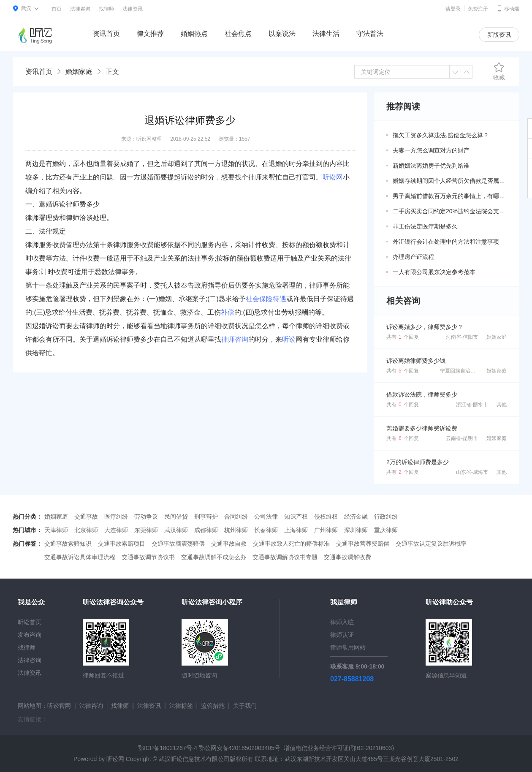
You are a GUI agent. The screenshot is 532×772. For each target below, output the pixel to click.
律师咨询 (235, 339)
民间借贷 (176, 516)
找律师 (106, 9)
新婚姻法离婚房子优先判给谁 (431, 166)
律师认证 (342, 635)
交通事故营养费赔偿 (363, 544)
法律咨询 (80, 9)
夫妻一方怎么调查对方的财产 (431, 150)
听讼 (289, 339)
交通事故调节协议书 (148, 557)
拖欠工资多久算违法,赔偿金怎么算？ (441, 135)
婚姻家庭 (79, 72)
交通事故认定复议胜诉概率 (431, 544)
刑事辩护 (206, 516)
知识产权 (296, 516)
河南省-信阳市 (462, 337)
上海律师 (296, 530)
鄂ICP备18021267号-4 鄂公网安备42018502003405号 (209, 748)
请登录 (453, 9)
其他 (502, 405)
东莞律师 (146, 530)
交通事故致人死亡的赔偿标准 (291, 544)
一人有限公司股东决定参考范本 (434, 272)
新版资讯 (499, 35)
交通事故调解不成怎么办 (214, 557)
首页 (57, 9)
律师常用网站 (348, 647)
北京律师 (86, 530)
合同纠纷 (236, 516)
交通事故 (86, 516)
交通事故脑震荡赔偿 (178, 544)
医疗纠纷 (116, 516)
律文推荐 (150, 34)
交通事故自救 (229, 544)
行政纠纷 (386, 516)
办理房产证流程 (413, 257)
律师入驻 (342, 622)
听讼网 (333, 177)
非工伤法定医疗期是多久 (425, 226)
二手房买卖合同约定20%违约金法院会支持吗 (450, 211)
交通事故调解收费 (347, 557)
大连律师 (116, 530)
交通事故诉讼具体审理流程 (80, 557)
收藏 (499, 71)
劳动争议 (146, 516)
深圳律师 (356, 530)
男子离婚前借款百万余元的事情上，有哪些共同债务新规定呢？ (450, 196)
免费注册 (478, 9)
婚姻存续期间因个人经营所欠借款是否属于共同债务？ (450, 181)
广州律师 (326, 530)
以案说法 (282, 34)
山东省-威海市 (472, 472)
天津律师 (56, 530)
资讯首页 (106, 34)
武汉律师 (176, 530)
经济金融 (356, 516)
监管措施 (213, 706)
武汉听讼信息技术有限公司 (194, 759)
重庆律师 (386, 530)
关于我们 (245, 706)
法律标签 (181, 706)
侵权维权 (326, 516)
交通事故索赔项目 (122, 544)
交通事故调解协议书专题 (285, 557)
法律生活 (326, 34)
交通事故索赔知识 (68, 544)
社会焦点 (238, 34)
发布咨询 (30, 635)
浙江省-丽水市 (472, 405)
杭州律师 (236, 530)
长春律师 (266, 530)
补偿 (228, 312)
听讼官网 (59, 706)
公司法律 (266, 516)
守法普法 (370, 34)
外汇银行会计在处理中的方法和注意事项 (446, 242)
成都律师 (206, 530)
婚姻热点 (194, 34)
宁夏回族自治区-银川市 (466, 371)
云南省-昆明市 (462, 438)
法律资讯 (133, 9)
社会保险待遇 (266, 299)
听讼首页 (30, 622)
